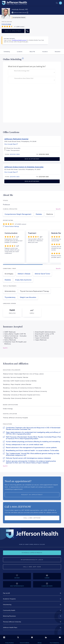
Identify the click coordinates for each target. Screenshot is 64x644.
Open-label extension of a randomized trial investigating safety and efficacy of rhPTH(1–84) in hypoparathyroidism (33, 433)
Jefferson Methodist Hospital (16, 139)
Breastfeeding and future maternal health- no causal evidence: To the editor (32, 451)
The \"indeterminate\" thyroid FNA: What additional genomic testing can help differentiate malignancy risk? (33, 454)
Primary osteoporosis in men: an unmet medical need (24, 445)
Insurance (47, 53)
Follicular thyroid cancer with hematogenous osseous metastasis (28, 458)
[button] (23, 264)
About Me (34, 53)
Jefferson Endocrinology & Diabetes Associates (24, 167)
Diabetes (39, 214)
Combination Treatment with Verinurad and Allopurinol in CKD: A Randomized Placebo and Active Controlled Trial (33, 428)
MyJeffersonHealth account (19, 40)
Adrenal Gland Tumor (42, 274)
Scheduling (8, 53)
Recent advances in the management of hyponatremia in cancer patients (31, 448)
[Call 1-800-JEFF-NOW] (32, 567)
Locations (21, 53)
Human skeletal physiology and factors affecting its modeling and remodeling (33, 442)
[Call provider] (27, 31)
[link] (11, 144)
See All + (5, 466)
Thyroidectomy (10, 297)
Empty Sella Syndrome (23, 280)
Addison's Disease (24, 274)
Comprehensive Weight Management (18, 214)
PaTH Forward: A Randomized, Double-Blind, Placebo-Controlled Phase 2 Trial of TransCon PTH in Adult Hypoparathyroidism (33, 438)
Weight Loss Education (28, 297)
